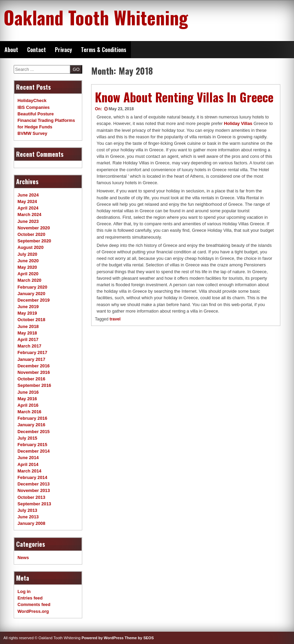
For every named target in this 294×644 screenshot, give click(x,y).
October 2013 (31, 497)
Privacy (63, 50)
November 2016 (34, 372)
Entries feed (30, 598)
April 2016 (28, 405)
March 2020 (29, 280)
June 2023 (28, 221)
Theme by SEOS (139, 638)
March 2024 (29, 214)
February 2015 (32, 445)
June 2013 (28, 517)
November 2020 (34, 228)
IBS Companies (34, 107)
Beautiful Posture (36, 114)
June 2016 (28, 392)
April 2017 (28, 339)
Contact (36, 50)
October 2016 (31, 379)
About (11, 50)
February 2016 (32, 418)
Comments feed (34, 604)
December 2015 (34, 432)
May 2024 (27, 201)
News (23, 558)
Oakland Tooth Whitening (96, 17)
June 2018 (28, 326)
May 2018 (27, 333)
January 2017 (31, 359)
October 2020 (31, 234)
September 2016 (34, 385)
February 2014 (32, 477)
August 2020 (30, 247)
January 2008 (31, 523)
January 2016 (31, 425)
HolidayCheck (32, 100)
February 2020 (32, 287)
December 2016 (34, 366)
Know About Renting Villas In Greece (184, 97)
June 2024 (28, 195)
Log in (24, 591)
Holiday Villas (238, 123)
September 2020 (34, 241)
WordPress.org (33, 611)
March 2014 (29, 471)
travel (115, 319)
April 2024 (28, 208)
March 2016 (29, 412)
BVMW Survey (32, 133)
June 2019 (28, 307)
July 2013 (27, 510)
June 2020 (28, 261)
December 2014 (34, 451)
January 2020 (31, 294)
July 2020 (27, 254)
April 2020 (28, 274)
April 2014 (28, 464)
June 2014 (28, 458)
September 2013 (34, 504)
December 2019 (34, 300)
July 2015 (27, 438)
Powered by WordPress (103, 638)
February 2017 (32, 352)
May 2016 (27, 399)
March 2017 (29, 346)
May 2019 (27, 313)
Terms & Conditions (104, 50)
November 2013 (34, 490)
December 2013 (34, 484)
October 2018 (31, 320)
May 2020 (27, 267)
